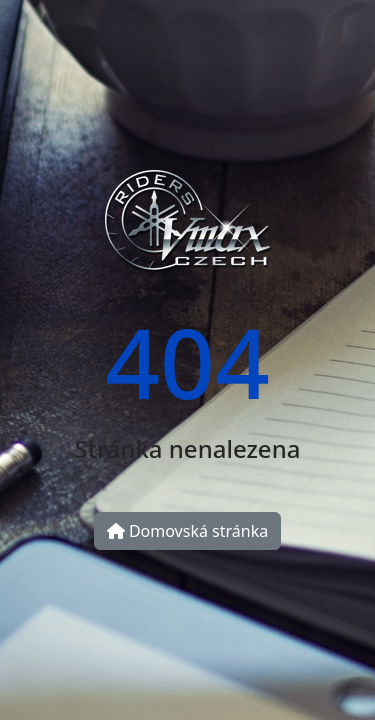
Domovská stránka (187, 531)
